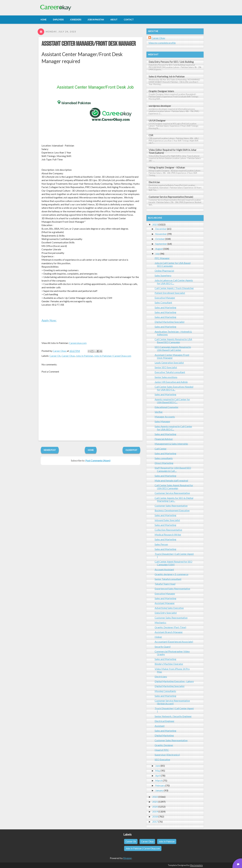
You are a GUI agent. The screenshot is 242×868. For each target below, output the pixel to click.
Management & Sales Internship (171, 444)
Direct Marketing (164, 463)
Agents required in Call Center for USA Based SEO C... (172, 401)
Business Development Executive (172, 510)
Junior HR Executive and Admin (171, 382)
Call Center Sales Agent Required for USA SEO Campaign (174, 487)
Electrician (154, 182)
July (157, 254)
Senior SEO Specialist (166, 367)
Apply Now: (49, 320)
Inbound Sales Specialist (167, 520)
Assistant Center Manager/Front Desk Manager (89, 44)
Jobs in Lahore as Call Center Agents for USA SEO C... (174, 282)
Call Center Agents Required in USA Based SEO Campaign (173, 341)
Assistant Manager (165, 603)
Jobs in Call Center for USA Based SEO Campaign (173, 264)
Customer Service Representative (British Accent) (172, 702)
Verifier (159, 412)
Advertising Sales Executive (169, 608)
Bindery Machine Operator (169, 664)
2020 (155, 807)
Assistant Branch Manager (169, 632)
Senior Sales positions (166, 377)
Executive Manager (165, 298)
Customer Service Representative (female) (171, 197)
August (159, 249)
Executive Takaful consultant (170, 372)
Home (91, 450)
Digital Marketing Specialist (170, 322)
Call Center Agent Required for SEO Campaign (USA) (173, 563)
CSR (151, 135)
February (160, 785)
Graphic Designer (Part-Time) (170, 627)
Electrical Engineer (165, 721)
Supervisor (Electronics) (167, 755)
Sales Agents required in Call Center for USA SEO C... (173, 428)
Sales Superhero (163, 275)
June (158, 766)
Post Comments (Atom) (98, 460)
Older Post (131, 450)
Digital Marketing (164, 735)
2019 (155, 812)
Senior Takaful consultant (168, 579)
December (161, 229)
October (160, 239)
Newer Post (50, 450)
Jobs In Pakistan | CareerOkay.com (113, 356)
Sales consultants (164, 458)
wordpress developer (160, 106)
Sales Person (161, 544)
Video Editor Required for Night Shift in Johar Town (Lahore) (173, 151)
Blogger (127, 858)
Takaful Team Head (165, 584)
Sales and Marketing (165, 307)
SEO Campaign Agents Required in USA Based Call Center (173, 348)
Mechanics (160, 622)
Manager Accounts (165, 417)
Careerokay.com (78, 343)
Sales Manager (162, 421)
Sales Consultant (163, 302)
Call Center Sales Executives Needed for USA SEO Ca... (174, 388)
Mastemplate (196, 865)
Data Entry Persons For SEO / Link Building (171, 62)
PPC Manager (162, 258)
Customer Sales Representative (171, 506)
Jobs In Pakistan (85, 356)
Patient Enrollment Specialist (170, 293)
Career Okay (68, 356)
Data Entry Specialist (166, 613)
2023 (155, 224)
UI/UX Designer (157, 120)
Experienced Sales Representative (172, 589)
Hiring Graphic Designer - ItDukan (167, 167)
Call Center (161, 449)
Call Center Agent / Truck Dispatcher (174, 288)
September (161, 244)
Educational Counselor (167, 407)
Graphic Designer (164, 745)
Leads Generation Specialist (169, 363)
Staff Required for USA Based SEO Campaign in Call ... (173, 469)
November (161, 234)
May (158, 771)
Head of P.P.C (162, 750)
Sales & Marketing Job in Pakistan (167, 76)
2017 (155, 822)
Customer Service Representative (172, 493)
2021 (155, 802)
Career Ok (55, 356)
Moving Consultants (165, 691)
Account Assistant (164, 569)
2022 (155, 797)
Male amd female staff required (171, 480)
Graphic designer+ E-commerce (171, 574)
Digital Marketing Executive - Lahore (174, 681)
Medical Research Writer (168, 535)
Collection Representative (168, 530)
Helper (158, 637)
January (159, 790)
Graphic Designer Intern (161, 91)
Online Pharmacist (164, 271)
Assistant (160, 726)
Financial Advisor (164, 439)
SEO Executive (162, 759)
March (159, 780)
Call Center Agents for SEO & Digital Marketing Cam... (174, 499)
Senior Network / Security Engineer (173, 716)
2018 (155, 816)
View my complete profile (162, 43)
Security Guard (163, 647)
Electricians (161, 676)
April (158, 776)
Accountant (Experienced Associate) (174, 642)
